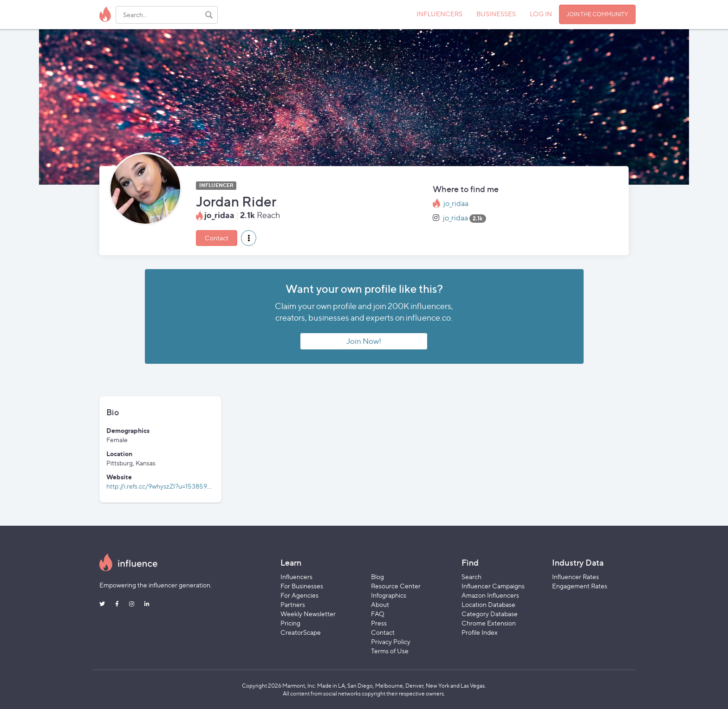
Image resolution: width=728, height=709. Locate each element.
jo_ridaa (456, 203)
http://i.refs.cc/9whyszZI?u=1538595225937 (170, 486)
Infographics (389, 595)
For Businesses (302, 586)
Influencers (296, 577)
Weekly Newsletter (308, 614)
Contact (217, 238)
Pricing (290, 623)
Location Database (488, 604)
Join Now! (364, 341)
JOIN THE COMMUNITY (597, 14)
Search (471, 577)
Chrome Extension (489, 623)
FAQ (378, 614)
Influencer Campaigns (493, 586)
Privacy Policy (391, 641)
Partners (293, 604)
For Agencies (299, 595)
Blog (377, 577)
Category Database (490, 614)
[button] (249, 238)
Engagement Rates (580, 586)
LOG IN (541, 14)
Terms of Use (390, 651)
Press (379, 623)
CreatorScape (301, 632)
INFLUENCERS (439, 14)
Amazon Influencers (490, 595)
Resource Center (396, 586)
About (380, 604)
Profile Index (480, 632)
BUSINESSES (496, 14)
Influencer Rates (575, 577)
